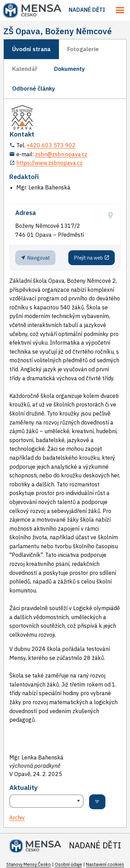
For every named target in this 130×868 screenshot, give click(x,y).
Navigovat (35, 258)
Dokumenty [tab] (70, 69)
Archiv (17, 818)
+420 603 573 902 (51, 145)
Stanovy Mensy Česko (29, 864)
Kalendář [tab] (25, 69)
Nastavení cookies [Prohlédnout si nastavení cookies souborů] (105, 864)
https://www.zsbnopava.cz (49, 163)
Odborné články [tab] (34, 88)
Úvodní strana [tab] (31, 49)
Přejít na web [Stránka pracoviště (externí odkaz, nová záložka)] (92, 258)
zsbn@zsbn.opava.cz (61, 154)
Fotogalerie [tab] (83, 49)
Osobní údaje (68, 864)
